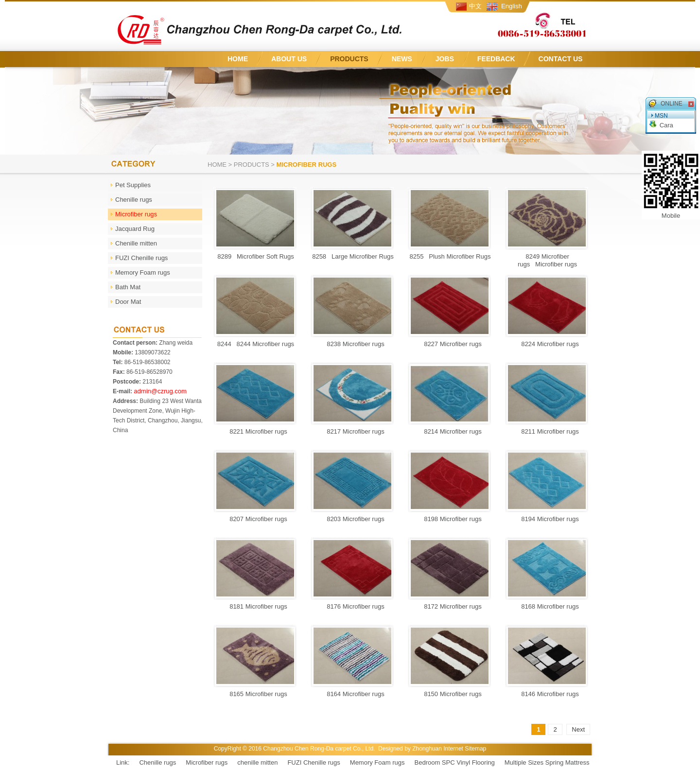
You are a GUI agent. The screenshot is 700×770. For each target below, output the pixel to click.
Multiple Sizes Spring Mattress (547, 762)
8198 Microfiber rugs (450, 519)
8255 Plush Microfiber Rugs (450, 256)
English (512, 6)
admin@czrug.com (160, 391)
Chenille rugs (157, 762)
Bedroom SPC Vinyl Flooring (455, 762)
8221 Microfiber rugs (255, 431)
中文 (475, 6)
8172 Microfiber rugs (450, 606)
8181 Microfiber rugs (255, 606)
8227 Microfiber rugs (450, 344)
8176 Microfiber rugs (353, 606)
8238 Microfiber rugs (353, 344)
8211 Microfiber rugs (547, 431)
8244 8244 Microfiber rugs (256, 344)
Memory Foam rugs (377, 762)
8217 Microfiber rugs (353, 431)
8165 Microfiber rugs (255, 694)
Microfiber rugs (207, 762)
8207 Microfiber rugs (255, 519)
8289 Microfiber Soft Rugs (256, 256)
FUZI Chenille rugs (314, 762)
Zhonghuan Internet (438, 749)
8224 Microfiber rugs (547, 344)
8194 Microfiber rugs (547, 519)
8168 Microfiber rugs (547, 606)
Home (217, 165)
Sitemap (475, 749)
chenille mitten (257, 762)
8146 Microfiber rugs (547, 694)
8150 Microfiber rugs (450, 694)
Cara (666, 125)
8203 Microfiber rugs (353, 519)
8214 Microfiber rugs (450, 431)
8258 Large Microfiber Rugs (353, 256)
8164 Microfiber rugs (353, 694)
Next (578, 729)
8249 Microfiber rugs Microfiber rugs (547, 260)
